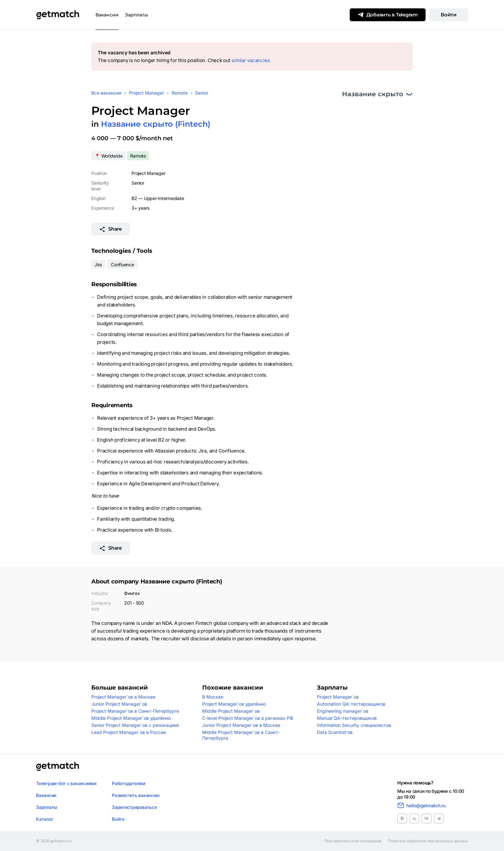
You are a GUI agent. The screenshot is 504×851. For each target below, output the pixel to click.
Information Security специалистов (354, 725)
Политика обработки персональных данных (428, 841)
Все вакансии (106, 93)
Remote (180, 93)
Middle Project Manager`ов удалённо (131, 718)
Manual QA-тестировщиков (347, 718)
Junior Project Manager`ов (119, 704)
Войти (449, 15)
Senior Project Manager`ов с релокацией (135, 725)
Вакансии (107, 15)
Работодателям (129, 783)
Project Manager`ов (338, 697)
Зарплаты (136, 15)
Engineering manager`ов (343, 711)
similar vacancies (251, 60)
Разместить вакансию (136, 795)
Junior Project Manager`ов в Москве (241, 725)
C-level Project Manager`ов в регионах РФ (248, 718)
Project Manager (146, 93)
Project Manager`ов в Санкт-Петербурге (135, 711)
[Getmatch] (58, 15)
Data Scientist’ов (335, 732)
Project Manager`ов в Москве (123, 697)
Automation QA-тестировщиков (351, 704)
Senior (202, 93)
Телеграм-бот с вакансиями (66, 783)
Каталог (45, 819)
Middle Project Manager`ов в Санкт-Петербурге (241, 735)
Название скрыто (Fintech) (156, 124)
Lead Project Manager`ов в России (129, 732)
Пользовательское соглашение (353, 841)
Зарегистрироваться (134, 807)
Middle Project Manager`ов (231, 711)
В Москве (213, 697)
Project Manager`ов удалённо (234, 704)
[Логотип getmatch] (58, 766)
